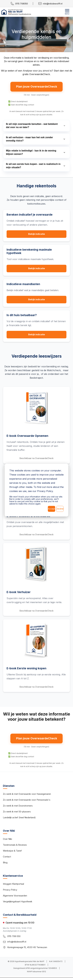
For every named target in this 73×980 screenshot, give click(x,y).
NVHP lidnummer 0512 (36, 973)
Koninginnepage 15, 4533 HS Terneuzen (27, 948)
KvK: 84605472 (56, 962)
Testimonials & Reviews (15, 846)
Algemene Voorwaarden (15, 897)
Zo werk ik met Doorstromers (18, 807)
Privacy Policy (10, 891)
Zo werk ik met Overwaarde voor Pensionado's (27, 801)
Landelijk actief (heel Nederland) (19, 818)
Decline (60, 509)
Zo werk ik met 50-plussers (17, 813)
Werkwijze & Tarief (12, 852)
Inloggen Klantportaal (13, 885)
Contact (7, 857)
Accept (51, 509)
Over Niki (7, 840)
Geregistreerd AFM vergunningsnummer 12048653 (35, 969)
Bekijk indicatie (36, 234)
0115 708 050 (14, 937)
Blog (5, 863)
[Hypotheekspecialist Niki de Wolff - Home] (27, 12)
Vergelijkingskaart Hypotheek (18, 903)
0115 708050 (19, 4)
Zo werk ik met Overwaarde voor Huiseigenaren (27, 795)
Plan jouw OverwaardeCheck (36, 87)
